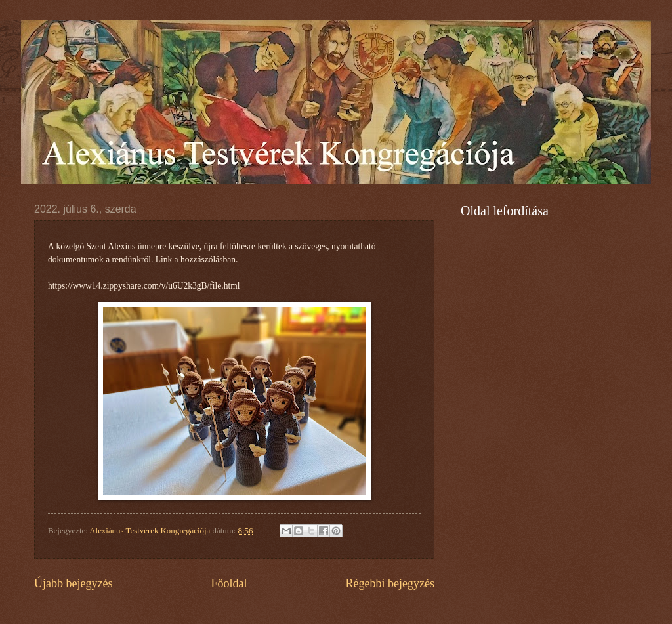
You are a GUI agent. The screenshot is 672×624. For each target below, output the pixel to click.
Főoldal (229, 583)
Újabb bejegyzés (73, 583)
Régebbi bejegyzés (390, 583)
